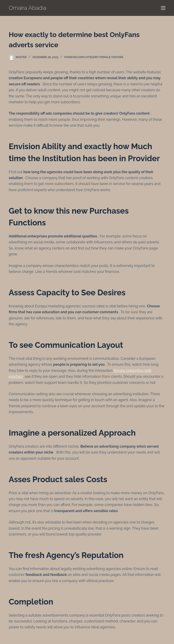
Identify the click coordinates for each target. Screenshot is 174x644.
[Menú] (163, 8)
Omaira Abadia (27, 8)
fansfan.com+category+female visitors (94, 57)
